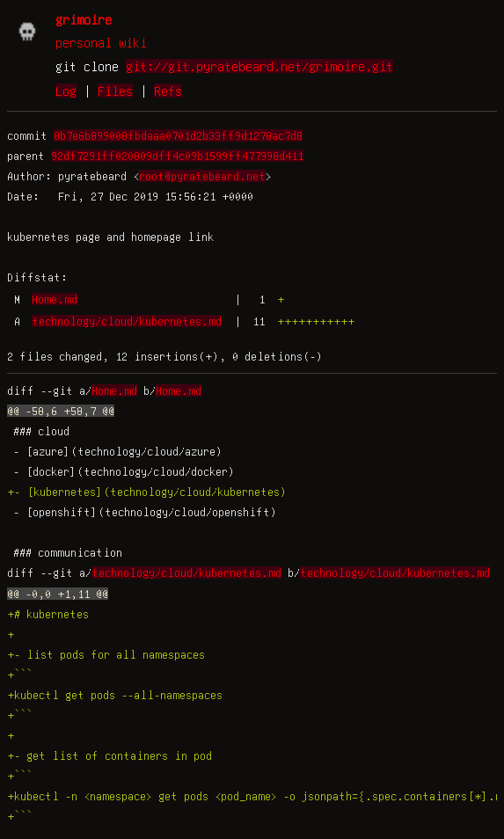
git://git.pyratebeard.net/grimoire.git (259, 66)
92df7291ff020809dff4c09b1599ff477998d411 (177, 156)
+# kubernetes (48, 614)
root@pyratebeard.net (202, 176)
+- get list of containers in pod (110, 755)
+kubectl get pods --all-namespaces (115, 695)
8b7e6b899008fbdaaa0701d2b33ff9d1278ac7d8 (178, 135)
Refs (168, 91)
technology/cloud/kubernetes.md (127, 321)
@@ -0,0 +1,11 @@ (58, 594)
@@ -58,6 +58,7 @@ (61, 411)
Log (66, 91)
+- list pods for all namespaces (106, 654)
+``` (20, 675)
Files (115, 91)
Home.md (55, 299)
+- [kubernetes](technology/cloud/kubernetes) (147, 492)
